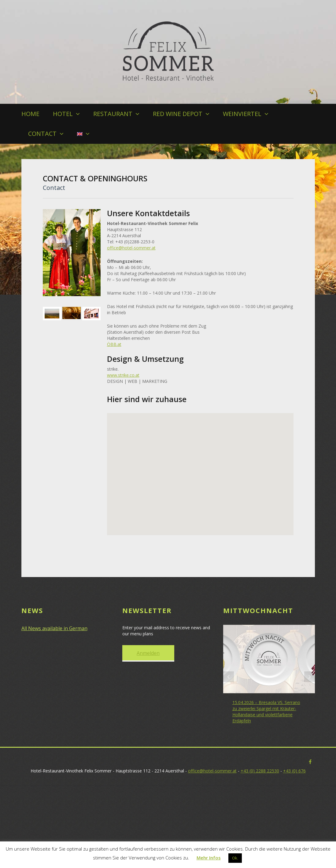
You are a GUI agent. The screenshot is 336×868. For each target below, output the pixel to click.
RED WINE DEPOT (178, 114)
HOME (30, 114)
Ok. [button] (235, 858)
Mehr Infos (209, 858)
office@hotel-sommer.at (131, 248)
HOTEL (63, 114)
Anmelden (148, 653)
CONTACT (42, 134)
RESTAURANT (113, 114)
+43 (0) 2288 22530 (260, 771)
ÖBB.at (114, 344)
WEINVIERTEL (242, 114)
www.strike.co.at (123, 375)
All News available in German (54, 628)
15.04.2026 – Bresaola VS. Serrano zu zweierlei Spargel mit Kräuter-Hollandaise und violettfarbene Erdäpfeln (266, 712)
